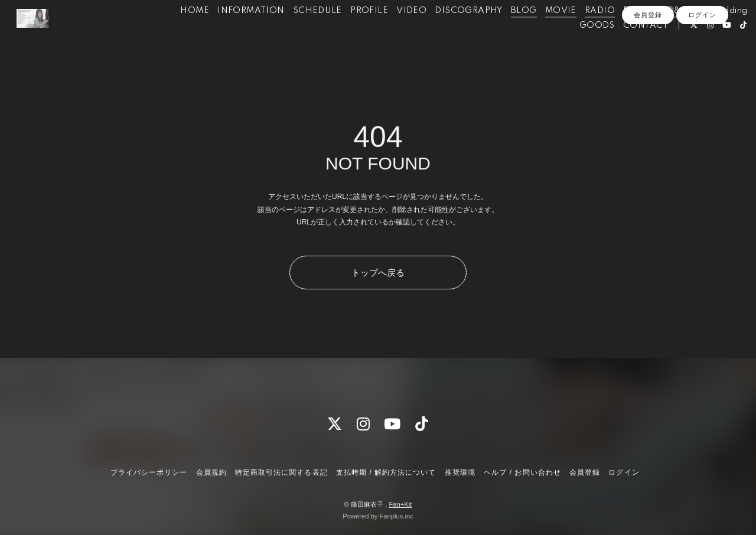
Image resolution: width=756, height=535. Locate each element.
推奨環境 (460, 472)
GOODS (577, 49)
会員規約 (211, 472)
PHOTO (620, 34)
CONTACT (626, 49)
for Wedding (701, 34)
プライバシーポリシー (149, 472)
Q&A (656, 34)
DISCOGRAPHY (448, 34)
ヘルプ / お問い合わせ (522, 472)
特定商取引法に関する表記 (281, 472)
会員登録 (648, 69)
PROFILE (349, 34)
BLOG (504, 34)
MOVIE (541, 34)
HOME (175, 34)
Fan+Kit (400, 504)
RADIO (580, 34)
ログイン (702, 69)
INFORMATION (231, 34)
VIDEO (391, 34)
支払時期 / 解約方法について (386, 472)
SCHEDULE (297, 34)
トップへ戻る (378, 273)
